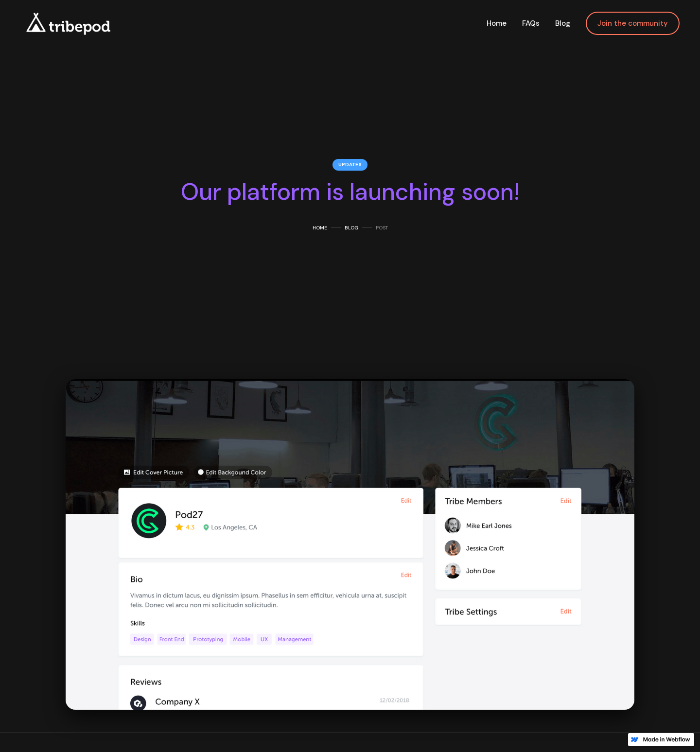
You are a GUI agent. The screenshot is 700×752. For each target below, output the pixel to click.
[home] (67, 23)
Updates (350, 165)
